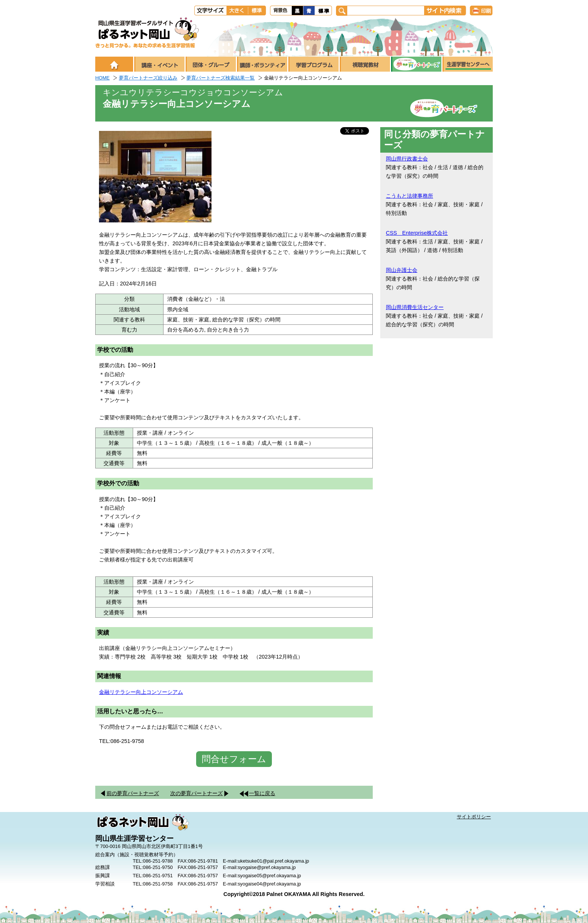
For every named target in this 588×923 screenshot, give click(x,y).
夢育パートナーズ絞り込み (148, 78)
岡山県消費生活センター (415, 307)
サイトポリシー (474, 817)
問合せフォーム (234, 759)
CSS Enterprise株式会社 (417, 233)
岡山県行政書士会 (407, 159)
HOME (102, 78)
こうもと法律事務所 (409, 196)
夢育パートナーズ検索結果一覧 (220, 78)
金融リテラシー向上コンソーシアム (141, 692)
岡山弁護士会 (402, 270)
